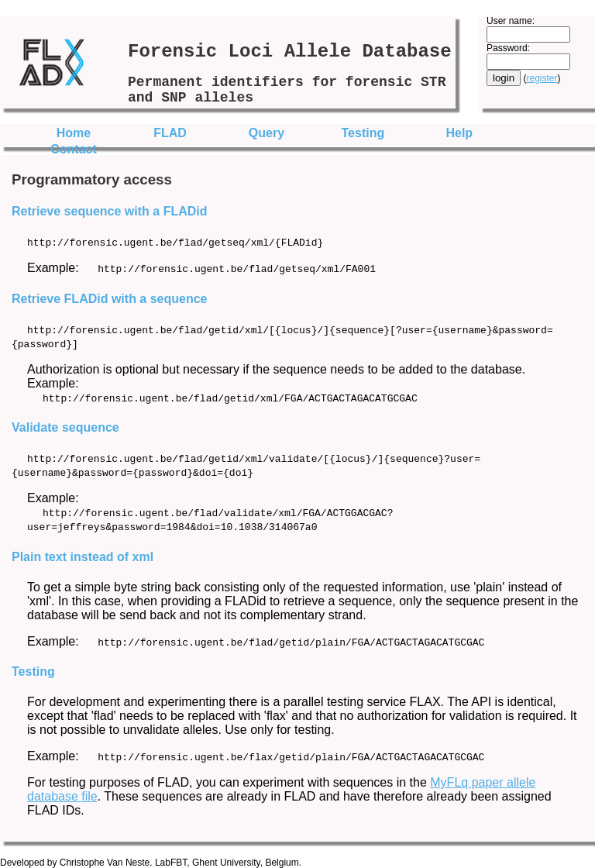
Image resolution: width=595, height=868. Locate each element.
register (542, 78)
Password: (508, 48)
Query (267, 133)
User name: (511, 21)
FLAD (170, 133)
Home (74, 133)
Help (459, 133)
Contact (74, 149)
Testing (363, 133)
